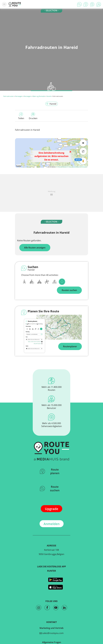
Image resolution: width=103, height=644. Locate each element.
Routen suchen (69, 290)
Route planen (50, 471)
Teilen (21, 116)
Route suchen (50, 489)
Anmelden (52, 524)
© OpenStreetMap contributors (77, 167)
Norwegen (19, 96)
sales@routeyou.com (52, 633)
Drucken (33, 116)
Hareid (49, 96)
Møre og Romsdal (39, 96)
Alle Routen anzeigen (35, 248)
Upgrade (52, 509)
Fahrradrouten (8, 96)
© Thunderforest (61, 167)
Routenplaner (70, 346)
